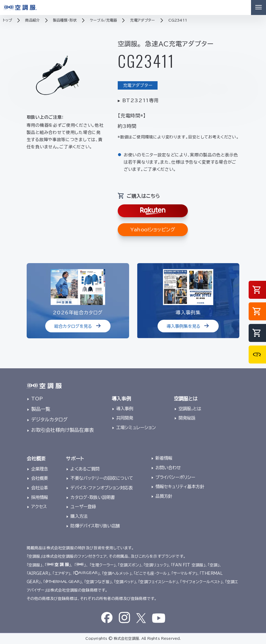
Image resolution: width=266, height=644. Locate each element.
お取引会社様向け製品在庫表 (62, 430)
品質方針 (164, 496)
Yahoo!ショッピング (153, 230)
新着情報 (164, 458)
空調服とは (190, 409)
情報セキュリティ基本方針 (180, 487)
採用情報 (40, 497)
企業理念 (40, 469)
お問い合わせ (168, 468)
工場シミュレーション (136, 427)
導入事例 (125, 409)
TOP (37, 399)
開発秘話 (187, 418)
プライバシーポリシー (176, 477)
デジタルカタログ (49, 420)
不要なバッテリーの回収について (102, 478)
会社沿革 (40, 488)
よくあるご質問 (85, 469)
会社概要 (40, 478)
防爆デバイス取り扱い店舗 (95, 526)
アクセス (39, 507)
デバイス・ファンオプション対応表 (102, 488)
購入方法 (79, 516)
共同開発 (125, 418)
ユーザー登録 (83, 507)
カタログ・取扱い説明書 (93, 497)
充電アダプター (138, 85)
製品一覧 (41, 409)
